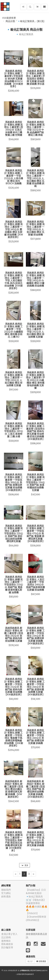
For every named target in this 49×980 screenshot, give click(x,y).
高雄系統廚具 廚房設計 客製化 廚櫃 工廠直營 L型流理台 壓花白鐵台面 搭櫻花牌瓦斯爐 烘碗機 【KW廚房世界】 (14, 789)
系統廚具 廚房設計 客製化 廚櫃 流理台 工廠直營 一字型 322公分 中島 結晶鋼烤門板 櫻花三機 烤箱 (35, 128)
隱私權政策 (7, 944)
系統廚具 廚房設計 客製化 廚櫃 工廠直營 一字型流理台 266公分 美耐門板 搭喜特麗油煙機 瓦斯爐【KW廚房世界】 (35, 687)
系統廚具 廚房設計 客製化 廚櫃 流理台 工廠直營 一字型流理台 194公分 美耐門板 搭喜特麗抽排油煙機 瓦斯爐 (35, 482)
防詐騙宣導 (7, 947)
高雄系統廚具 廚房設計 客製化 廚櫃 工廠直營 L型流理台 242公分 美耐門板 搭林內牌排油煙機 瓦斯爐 (14, 634)
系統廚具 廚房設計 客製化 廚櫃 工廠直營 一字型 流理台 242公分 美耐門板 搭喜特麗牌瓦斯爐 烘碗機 (35, 839)
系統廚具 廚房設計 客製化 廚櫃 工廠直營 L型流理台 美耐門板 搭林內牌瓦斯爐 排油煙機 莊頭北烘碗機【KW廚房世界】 (35, 431)
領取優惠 (41, 961)
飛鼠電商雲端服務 (24, 974)
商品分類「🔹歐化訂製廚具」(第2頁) (25, 21)
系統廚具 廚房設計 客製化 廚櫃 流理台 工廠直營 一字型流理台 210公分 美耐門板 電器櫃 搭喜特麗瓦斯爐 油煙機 (14, 585)
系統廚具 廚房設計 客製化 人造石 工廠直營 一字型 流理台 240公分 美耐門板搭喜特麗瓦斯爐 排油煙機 (35, 583)
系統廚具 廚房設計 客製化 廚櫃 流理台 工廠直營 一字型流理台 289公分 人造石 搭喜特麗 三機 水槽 (14, 430)
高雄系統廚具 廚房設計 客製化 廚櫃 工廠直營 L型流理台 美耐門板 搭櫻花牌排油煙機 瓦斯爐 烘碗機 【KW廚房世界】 (35, 789)
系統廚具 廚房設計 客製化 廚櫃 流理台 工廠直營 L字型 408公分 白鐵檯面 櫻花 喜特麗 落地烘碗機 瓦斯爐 (35, 380)
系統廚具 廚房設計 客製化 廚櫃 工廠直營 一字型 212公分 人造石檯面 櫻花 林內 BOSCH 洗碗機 (14, 177)
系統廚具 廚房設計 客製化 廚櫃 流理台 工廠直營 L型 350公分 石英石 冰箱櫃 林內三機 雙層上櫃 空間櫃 (14, 128)
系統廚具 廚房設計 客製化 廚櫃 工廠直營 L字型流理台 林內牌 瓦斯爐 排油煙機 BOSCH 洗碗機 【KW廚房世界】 (14, 79)
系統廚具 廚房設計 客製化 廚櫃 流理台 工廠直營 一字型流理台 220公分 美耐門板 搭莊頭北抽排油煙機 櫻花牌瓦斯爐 (14, 533)
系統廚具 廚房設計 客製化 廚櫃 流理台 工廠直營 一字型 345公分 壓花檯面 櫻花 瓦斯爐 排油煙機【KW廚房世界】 (14, 229)
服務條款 (6, 941)
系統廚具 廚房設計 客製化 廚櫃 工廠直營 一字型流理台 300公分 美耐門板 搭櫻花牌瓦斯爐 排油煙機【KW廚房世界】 (14, 482)
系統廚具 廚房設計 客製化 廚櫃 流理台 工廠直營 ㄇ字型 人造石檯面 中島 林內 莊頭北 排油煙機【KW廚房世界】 (14, 280)
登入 (15, 934)
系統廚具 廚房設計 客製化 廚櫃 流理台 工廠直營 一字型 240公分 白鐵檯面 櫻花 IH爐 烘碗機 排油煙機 (35, 279)
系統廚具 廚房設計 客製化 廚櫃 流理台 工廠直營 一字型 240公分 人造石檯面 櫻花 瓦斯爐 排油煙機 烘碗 (35, 178)
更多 (25, 865)
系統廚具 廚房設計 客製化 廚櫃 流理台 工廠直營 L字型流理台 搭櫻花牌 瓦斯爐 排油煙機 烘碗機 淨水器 (35, 77)
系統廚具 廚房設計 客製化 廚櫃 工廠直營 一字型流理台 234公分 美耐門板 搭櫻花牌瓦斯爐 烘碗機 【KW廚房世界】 (35, 636)
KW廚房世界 (9, 18)
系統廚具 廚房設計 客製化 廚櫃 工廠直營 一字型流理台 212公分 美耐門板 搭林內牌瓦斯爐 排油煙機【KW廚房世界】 (14, 687)
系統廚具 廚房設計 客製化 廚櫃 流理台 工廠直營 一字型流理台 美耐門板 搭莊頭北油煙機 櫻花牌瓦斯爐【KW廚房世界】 (14, 841)
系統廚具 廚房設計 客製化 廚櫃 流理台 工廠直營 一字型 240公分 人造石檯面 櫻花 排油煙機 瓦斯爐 (14, 379)
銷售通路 (6, 897)
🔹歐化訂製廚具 (34, 897)
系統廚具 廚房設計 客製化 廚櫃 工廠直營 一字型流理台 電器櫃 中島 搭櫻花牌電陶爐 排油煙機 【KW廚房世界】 (14, 738)
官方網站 (6, 893)
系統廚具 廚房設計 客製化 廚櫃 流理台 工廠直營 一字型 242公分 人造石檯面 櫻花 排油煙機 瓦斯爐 (35, 330)
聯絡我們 (6, 890)
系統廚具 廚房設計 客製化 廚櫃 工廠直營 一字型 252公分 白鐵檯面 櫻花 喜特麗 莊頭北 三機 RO (14, 330)
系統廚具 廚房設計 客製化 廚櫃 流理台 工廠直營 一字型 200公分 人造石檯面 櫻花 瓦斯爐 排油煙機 (35, 228)
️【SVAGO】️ (32, 913)
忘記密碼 (6, 937)
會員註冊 (6, 934)
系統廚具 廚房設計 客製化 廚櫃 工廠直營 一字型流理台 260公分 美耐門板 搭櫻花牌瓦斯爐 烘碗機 (35, 737)
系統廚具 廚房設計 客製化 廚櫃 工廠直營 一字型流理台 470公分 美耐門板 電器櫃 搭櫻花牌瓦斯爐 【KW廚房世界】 (35, 533)
